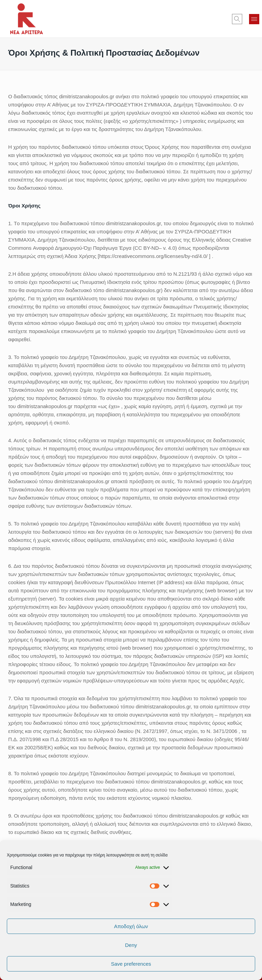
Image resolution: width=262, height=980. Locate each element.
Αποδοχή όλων (131, 926)
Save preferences (131, 964)
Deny (131, 945)
